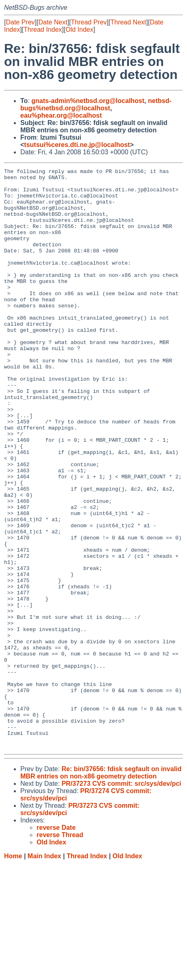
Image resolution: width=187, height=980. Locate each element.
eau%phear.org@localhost (61, 115)
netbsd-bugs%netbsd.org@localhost (96, 104)
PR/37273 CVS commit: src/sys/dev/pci (121, 900)
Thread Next (128, 22)
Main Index (45, 972)
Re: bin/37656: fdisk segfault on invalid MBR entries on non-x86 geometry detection (101, 889)
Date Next (53, 22)
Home (13, 972)
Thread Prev (89, 22)
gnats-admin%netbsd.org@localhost (88, 101)
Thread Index (43, 30)
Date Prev (20, 22)
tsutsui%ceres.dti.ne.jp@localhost (77, 145)
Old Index (79, 30)
